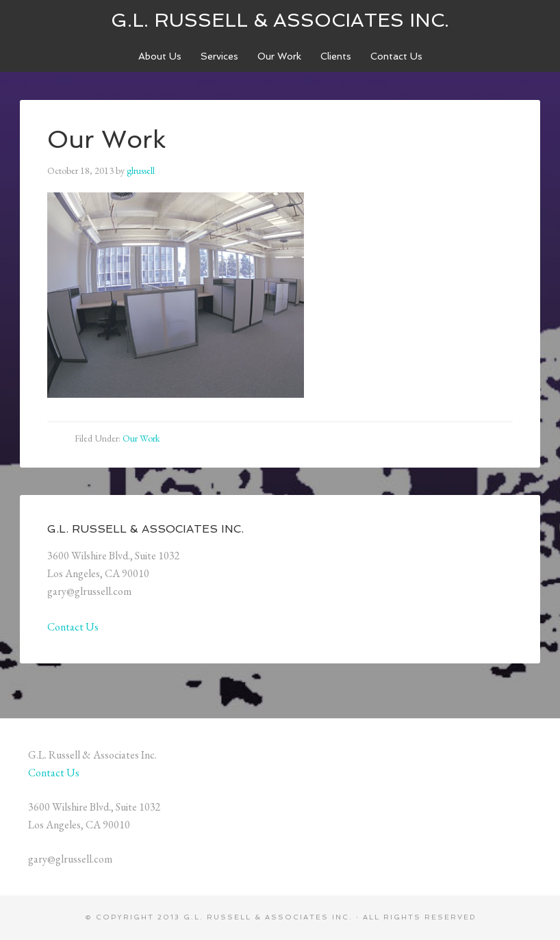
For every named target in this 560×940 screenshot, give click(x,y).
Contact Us (73, 627)
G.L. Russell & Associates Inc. (280, 20)
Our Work (141, 438)
